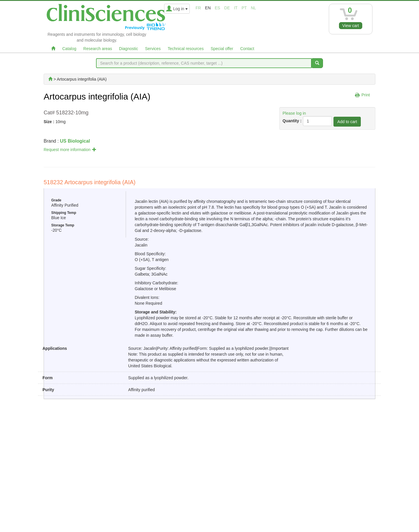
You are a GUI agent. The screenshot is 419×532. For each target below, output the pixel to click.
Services (153, 49)
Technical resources (186, 49)
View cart (350, 26)
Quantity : (292, 121)
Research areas (98, 49)
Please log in (294, 113)
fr (198, 8)
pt (244, 8)
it (236, 8)
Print (366, 95)
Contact (247, 49)
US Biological (75, 141)
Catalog (69, 49)
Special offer (222, 49)
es (218, 8)
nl (253, 8)
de (227, 8)
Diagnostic (128, 49)
